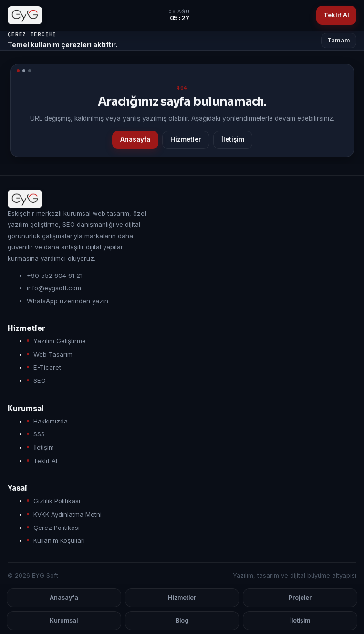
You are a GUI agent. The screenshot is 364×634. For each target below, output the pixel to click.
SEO (40, 380)
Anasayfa (135, 139)
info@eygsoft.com (54, 288)
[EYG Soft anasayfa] (25, 15)
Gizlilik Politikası (57, 501)
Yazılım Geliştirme (60, 341)
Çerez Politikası (57, 528)
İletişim (233, 139)
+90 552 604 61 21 (55, 275)
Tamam (339, 40)
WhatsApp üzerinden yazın (68, 301)
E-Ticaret (47, 367)
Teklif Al (336, 15)
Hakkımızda (51, 421)
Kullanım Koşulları (59, 540)
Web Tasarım (53, 354)
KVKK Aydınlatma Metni (68, 514)
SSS (39, 434)
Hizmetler (186, 139)
